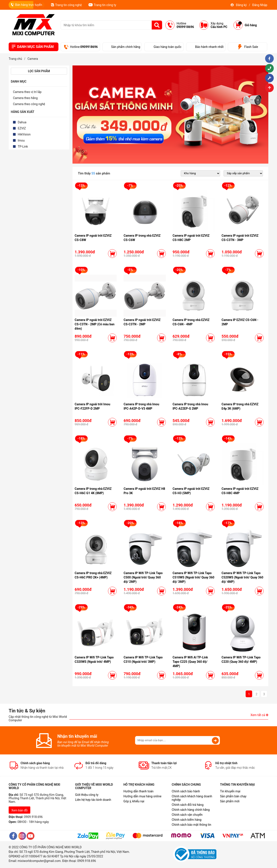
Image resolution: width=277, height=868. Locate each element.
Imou (21, 140)
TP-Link (23, 147)
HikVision (24, 134)
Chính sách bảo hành (186, 791)
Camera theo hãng (25, 98)
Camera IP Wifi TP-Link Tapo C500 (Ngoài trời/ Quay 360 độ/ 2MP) (143, 577)
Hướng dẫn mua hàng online (142, 796)
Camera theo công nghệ (29, 104)
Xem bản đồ (20, 810)
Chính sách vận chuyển (187, 815)
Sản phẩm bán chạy (233, 796)
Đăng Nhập (260, 5)
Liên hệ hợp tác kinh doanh (93, 800)
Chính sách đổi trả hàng (188, 805)
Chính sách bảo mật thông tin (191, 825)
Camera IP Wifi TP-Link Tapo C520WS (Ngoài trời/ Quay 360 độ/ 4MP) (242, 577)
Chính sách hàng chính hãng (191, 810)
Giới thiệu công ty (87, 795)
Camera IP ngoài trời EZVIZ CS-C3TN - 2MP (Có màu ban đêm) (95, 324)
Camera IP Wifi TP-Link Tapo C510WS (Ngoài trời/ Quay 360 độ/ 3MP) (194, 577)
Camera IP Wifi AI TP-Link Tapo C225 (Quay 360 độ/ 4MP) (190, 662)
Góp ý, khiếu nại (134, 801)
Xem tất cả (259, 715)
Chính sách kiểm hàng (186, 820)
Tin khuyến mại (230, 791)
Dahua (22, 122)
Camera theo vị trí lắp (27, 92)
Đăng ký (241, 5)
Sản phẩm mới (230, 801)
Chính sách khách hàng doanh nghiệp (192, 798)
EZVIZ (22, 128)
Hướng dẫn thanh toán (138, 791)
